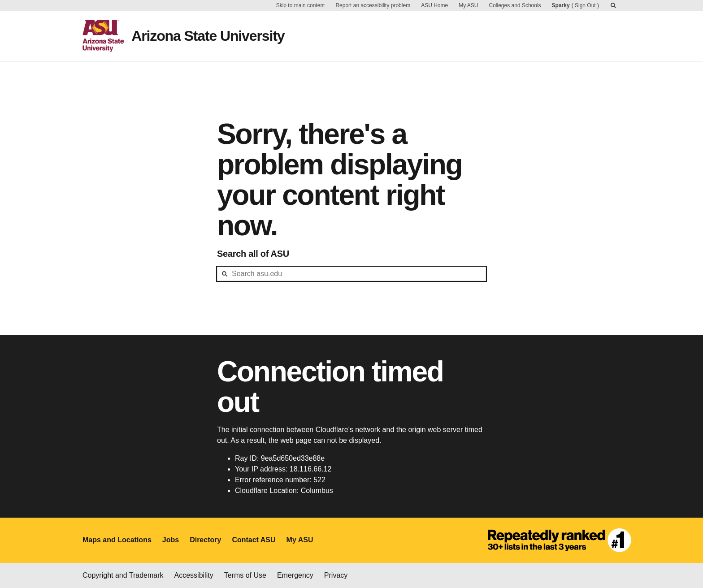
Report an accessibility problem (373, 5)
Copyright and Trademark (123, 575)
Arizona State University (208, 36)
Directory (205, 540)
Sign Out (585, 5)
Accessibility (194, 575)
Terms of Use (245, 575)
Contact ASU (254, 540)
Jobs (171, 540)
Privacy (336, 575)
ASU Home (434, 5)
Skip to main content (301, 5)
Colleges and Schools (515, 5)
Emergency (295, 575)
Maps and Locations (117, 540)
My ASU (468, 5)
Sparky (561, 5)
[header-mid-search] (351, 274)
